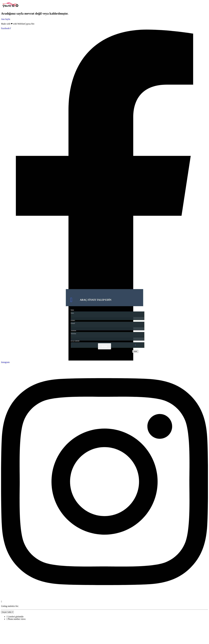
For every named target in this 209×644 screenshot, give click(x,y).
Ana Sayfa (6, 19)
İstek (105, 347)
